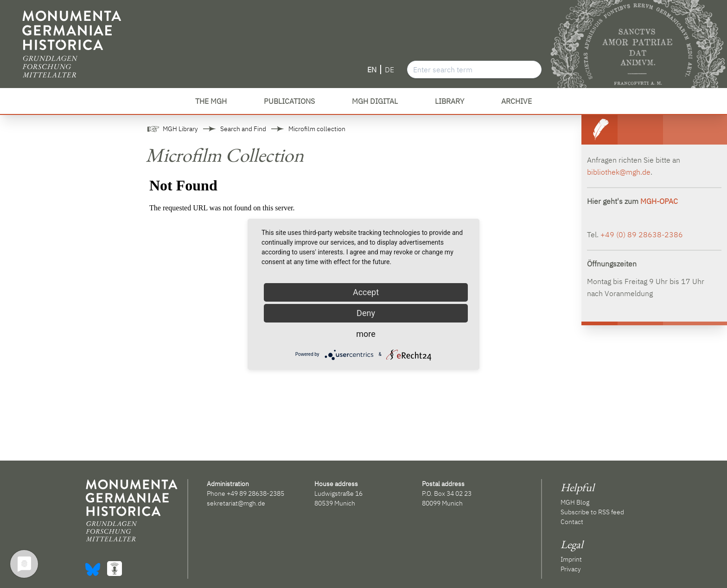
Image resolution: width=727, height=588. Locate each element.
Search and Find (243, 129)
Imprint (571, 559)
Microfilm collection (317, 129)
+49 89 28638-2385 (255, 493)
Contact (572, 522)
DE (389, 70)
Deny (366, 313)
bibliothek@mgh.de (619, 172)
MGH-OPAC (659, 201)
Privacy (571, 569)
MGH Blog (575, 502)
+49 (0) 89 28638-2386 (642, 234)
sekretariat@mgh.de (236, 503)
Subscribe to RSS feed (592, 512)
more (366, 334)
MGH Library (180, 129)
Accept (366, 292)
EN (372, 70)
